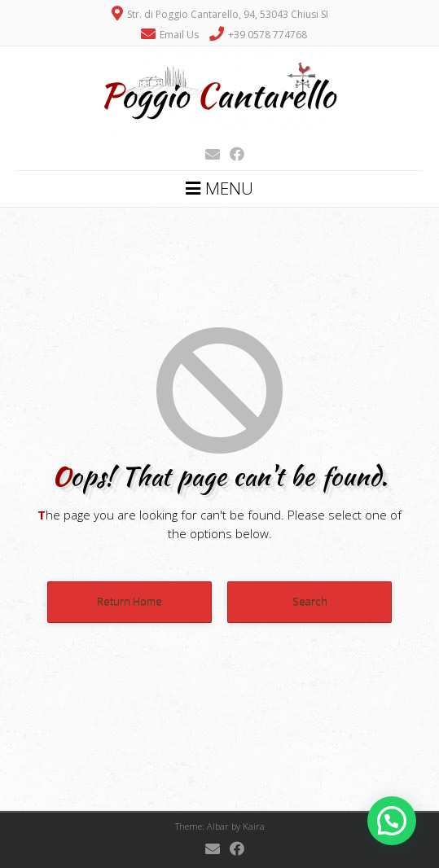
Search (310, 602)
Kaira (254, 826)
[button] (392, 820)
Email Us (179, 35)
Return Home (130, 602)
